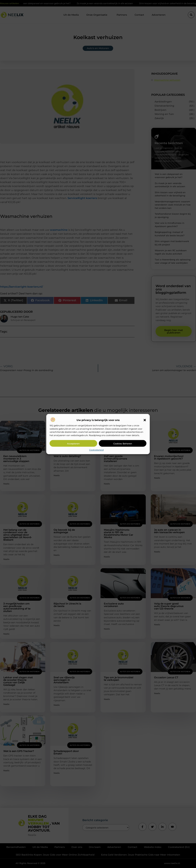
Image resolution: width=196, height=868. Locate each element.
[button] (145, 420)
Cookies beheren (123, 444)
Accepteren (73, 444)
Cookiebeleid (96, 450)
